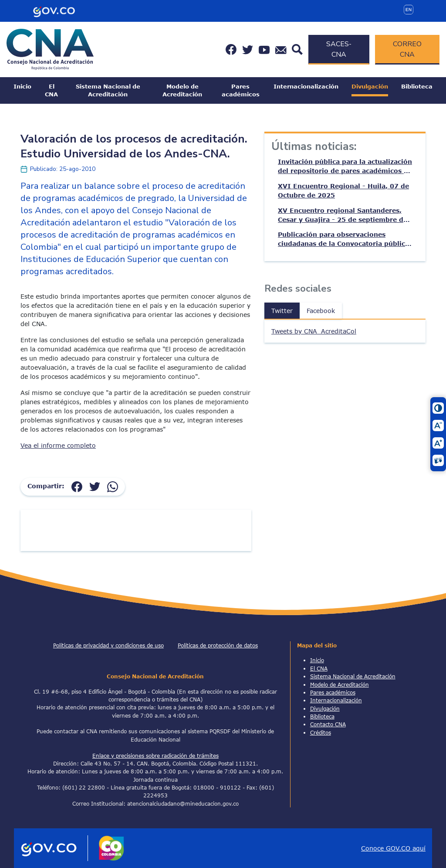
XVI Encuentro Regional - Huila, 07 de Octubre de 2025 (343, 191)
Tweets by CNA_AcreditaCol (314, 331)
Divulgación (370, 86)
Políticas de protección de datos (218, 645)
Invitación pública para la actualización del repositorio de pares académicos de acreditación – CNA (345, 167)
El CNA (51, 90)
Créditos (321, 732)
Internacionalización (306, 86)
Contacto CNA (328, 724)
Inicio (22, 86)
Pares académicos (241, 90)
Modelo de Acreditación (182, 90)
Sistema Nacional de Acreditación (108, 90)
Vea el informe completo (58, 445)
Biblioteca (417, 86)
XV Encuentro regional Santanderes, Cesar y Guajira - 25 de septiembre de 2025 (343, 215)
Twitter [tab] (282, 311)
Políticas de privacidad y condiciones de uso (108, 645)
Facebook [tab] (321, 311)
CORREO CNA (407, 49)
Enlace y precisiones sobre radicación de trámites (155, 756)
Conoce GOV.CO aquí (393, 848)
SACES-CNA (339, 49)
